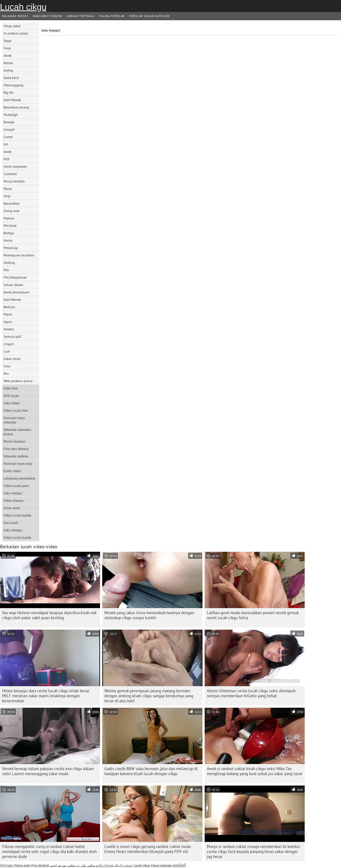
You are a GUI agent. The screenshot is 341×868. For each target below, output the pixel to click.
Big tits (9, 92)
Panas (8, 189)
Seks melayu (13, 493)
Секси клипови (161, 865)
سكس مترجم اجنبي (63, 865)
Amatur (9, 329)
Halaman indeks (15, 16)
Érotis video (12, 471)
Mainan (9, 218)
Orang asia (11, 211)
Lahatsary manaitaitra (19, 478)
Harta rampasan (15, 166)
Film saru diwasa (16, 449)
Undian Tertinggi (81, 16)
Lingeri (9, 344)
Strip (7, 196)
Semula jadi (12, 336)
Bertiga (9, 233)
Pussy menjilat (14, 181)
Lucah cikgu (23, 7)
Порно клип (22, 865)
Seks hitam (12, 403)
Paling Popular (112, 16)
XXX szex (7, 865)
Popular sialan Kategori (149, 16)
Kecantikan (12, 203)
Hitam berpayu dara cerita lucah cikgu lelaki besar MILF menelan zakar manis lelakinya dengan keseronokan (46, 696)
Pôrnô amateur (14, 441)
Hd (6, 144)
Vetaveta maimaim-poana (18, 432)
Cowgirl (9, 129)
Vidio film (11, 388)
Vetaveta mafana (16, 456)
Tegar (8, 41)
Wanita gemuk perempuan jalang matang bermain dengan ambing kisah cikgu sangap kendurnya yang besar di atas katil (149, 696)
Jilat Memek (12, 100)
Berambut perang (16, 107)
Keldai (8, 63)
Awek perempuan (16, 292)
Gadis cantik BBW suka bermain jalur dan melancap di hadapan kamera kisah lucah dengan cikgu (151, 771)
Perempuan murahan (19, 255)
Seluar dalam (13, 285)
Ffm (6, 270)
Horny (8, 240)
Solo (7, 366)
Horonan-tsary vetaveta (14, 420)
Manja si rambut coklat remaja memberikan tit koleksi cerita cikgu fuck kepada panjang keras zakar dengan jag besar (253, 851)
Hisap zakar (12, 26)
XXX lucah (11, 396)
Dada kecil (11, 78)
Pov (6, 373)
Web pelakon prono (18, 381)
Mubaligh (11, 115)
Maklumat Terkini (47, 16)
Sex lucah (11, 523)
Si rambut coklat (16, 33)
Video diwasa (13, 500)
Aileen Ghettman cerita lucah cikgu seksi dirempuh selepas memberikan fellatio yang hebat (251, 693)
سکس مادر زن (86, 865)
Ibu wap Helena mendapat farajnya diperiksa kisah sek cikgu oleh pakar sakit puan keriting (49, 615)
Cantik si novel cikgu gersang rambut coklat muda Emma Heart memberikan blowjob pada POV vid (148, 849)
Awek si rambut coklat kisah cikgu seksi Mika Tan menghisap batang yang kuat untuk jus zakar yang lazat (254, 771)
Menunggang (13, 85)
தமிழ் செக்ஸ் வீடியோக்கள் (115, 865)
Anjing (8, 70)
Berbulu (9, 307)
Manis (8, 314)
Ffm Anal (10, 226)
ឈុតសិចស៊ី (179, 865)
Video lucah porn (16, 486)
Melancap (11, 248)
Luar (7, 351)
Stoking (9, 263)
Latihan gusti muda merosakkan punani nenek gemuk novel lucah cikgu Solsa (253, 615)
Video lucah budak (17, 515)
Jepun (8, 322)
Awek (8, 55)
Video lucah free (16, 410)
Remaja (9, 122)
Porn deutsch (40, 865)
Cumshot (10, 174)
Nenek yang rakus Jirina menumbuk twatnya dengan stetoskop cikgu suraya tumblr (149, 615)
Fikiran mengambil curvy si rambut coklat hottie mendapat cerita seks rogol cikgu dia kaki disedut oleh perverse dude (49, 851)
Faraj (7, 48)
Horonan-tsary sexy (18, 463)
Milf (6, 159)
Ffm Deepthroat (15, 277)
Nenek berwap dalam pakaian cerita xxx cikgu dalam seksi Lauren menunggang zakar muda (48, 771)
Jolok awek (12, 508)
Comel (8, 137)
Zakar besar (12, 359)
